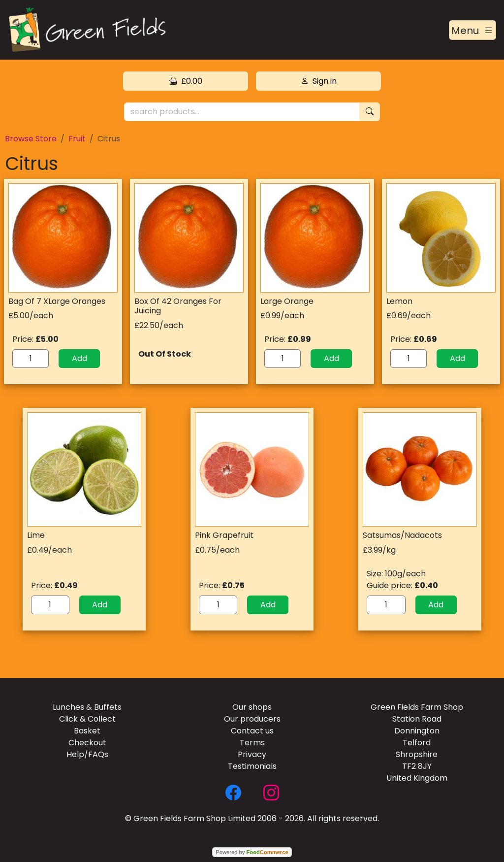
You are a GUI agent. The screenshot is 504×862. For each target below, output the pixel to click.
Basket (87, 731)
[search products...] (242, 112)
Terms (252, 743)
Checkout (87, 743)
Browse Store (31, 139)
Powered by (252, 852)
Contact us (252, 731)
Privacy (252, 754)
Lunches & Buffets (87, 707)
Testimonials (252, 766)
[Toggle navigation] (472, 30)
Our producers (252, 719)
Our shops (252, 707)
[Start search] (370, 112)
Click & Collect (87, 719)
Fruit (77, 139)
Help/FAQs (87, 754)
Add (79, 358)
